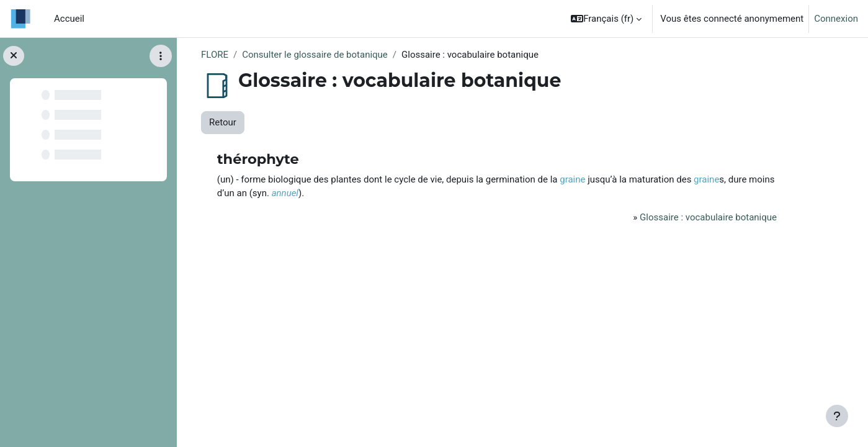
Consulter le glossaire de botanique (315, 55)
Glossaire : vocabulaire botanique (708, 217)
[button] (606, 19)
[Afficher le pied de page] (837, 416)
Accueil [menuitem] (69, 19)
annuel (285, 193)
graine (572, 179)
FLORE (215, 55)
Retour (223, 122)
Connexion (836, 19)
